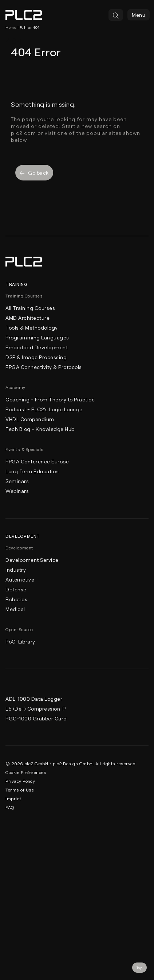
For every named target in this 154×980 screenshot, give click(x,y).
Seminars (17, 481)
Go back (34, 173)
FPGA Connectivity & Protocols (44, 367)
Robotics (16, 599)
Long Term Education (32, 471)
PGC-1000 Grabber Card (36, 718)
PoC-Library (20, 641)
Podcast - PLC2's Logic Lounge (44, 409)
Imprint (13, 798)
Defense (16, 589)
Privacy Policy (20, 781)
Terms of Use (20, 790)
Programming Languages (37, 337)
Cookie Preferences (26, 772)
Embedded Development (37, 347)
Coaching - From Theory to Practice (50, 399)
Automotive (20, 580)
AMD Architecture (27, 318)
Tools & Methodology (32, 328)
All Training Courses (30, 308)
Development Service (32, 560)
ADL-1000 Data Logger (34, 699)
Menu (139, 15)
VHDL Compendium (30, 419)
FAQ (10, 807)
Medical (15, 609)
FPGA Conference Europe (37, 461)
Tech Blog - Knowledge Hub (40, 429)
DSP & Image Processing (36, 357)
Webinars (17, 491)
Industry (16, 570)
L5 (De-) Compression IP (36, 709)
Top (140, 968)
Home (11, 27)
